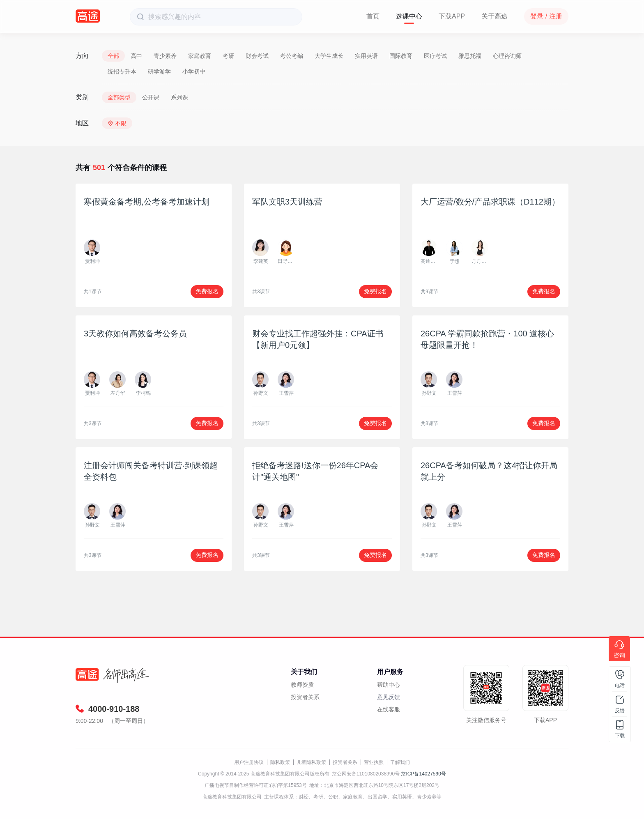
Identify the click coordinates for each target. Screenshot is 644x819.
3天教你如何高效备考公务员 (135, 334)
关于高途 (494, 16)
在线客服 (389, 709)
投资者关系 (305, 697)
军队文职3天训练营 (287, 202)
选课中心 (409, 16)
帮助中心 (389, 685)
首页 (373, 16)
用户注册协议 (249, 762)
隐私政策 (280, 762)
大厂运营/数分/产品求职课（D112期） (490, 202)
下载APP (452, 16)
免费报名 (207, 291)
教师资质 (302, 685)
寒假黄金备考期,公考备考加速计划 (147, 202)
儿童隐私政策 (311, 762)
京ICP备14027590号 (423, 774)
